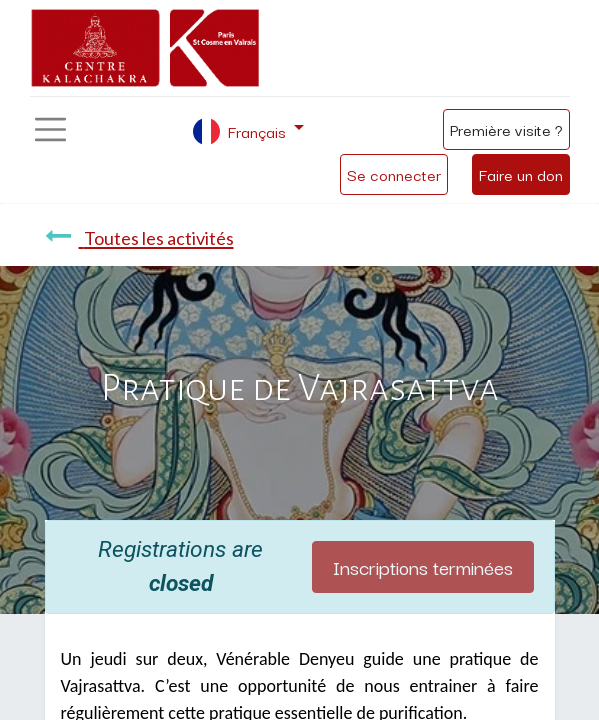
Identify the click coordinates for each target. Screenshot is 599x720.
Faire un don (521, 174)
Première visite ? (506, 129)
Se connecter (394, 174)
